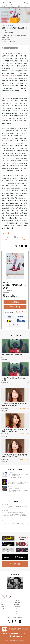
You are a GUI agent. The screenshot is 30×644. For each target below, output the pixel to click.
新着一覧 (17, 600)
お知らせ (4, 607)
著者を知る (18, 602)
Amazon (9, 312)
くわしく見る (14, 307)
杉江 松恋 (5, 33)
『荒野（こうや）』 (10, 76)
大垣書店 (15, 325)
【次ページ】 (6, 233)
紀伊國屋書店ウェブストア (21, 316)
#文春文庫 (7, 40)
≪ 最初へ (4, 239)
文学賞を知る (18, 607)
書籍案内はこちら (15, 557)
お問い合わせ (5, 609)
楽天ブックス (21, 312)
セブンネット (9, 316)
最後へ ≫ (26, 239)
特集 (16, 611)
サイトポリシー (6, 600)
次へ (22, 237)
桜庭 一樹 (8, 48)
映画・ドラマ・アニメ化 (21, 609)
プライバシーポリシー (8, 602)
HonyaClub (21, 320)
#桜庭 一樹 (4, 359)
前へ (8, 237)
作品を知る (18, 605)
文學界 (5, 618)
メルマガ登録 (15, 564)
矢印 (27, 497)
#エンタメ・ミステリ (12, 41)
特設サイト (18, 613)
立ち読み (14, 302)
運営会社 (4, 605)
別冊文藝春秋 (23, 618)
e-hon (9, 320)
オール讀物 (13, 618)
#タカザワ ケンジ (12, 385)
